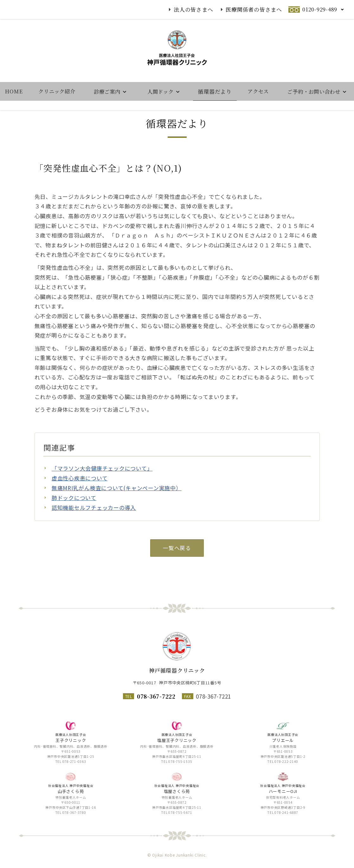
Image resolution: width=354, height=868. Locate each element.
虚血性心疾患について (80, 500)
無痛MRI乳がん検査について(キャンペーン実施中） (117, 509)
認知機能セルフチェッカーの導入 (94, 529)
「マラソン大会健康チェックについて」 (102, 489)
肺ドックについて (74, 519)
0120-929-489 (320, 9)
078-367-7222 (156, 696)
